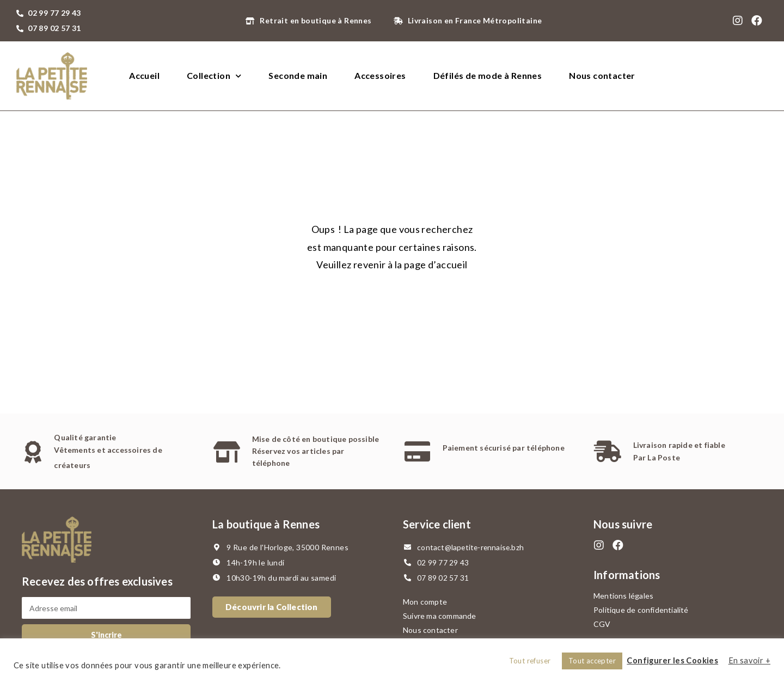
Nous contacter (602, 75)
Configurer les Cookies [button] (672, 660)
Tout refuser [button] (530, 661)
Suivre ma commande (440, 616)
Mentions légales (623, 596)
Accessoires (380, 75)
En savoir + (749, 660)
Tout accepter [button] (592, 661)
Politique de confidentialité (641, 610)
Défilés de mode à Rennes (488, 75)
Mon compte (425, 602)
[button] (272, 607)
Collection (214, 76)
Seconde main (298, 75)
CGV (602, 624)
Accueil (144, 75)
